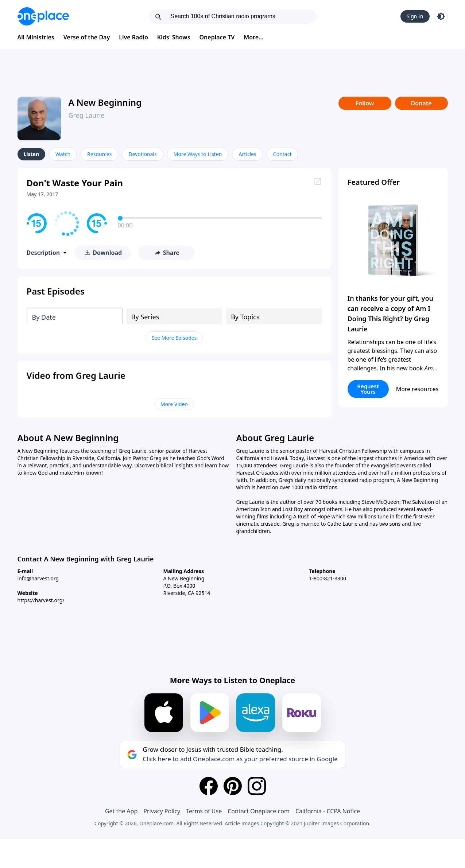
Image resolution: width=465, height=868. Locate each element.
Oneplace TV (217, 37)
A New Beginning (105, 102)
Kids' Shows (174, 37)
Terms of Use (204, 811)
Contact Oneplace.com (259, 811)
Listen (32, 154)
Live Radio (133, 37)
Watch (63, 154)
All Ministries (36, 37)
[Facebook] (209, 786)
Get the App (121, 811)
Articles (247, 154)
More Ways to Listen (198, 154)
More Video (174, 404)
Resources (99, 154)
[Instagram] (257, 786)
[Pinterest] (233, 786)
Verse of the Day (87, 37)
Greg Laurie (87, 115)
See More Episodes (174, 338)
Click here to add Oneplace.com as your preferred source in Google (240, 759)
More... (253, 37)
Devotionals (142, 154)
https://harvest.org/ (41, 600)
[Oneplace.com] (43, 16)
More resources (417, 389)
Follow (365, 103)
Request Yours (368, 389)
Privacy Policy (162, 811)
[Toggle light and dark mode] (441, 16)
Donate (421, 103)
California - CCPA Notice (328, 811)
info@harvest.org (38, 578)
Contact (282, 154)
